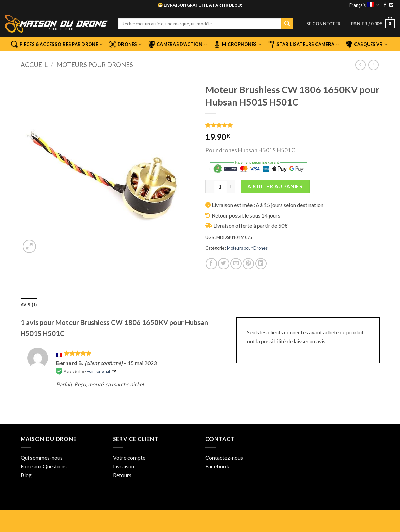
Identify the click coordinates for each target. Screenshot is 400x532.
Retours (122, 475)
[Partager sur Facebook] (211, 264)
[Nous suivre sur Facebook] (385, 5)
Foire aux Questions (44, 466)
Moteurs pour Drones (95, 65)
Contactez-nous (224, 457)
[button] (324, 24)
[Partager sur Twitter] (224, 264)
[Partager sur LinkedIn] (261, 264)
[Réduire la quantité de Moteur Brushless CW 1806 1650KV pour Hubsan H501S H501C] (209, 186)
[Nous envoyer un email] (391, 5)
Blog (26, 475)
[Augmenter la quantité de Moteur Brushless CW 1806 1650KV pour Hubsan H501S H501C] (231, 186)
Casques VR (366, 44)
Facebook (217, 466)
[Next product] (360, 65)
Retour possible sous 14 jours (246, 215)
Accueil (34, 65)
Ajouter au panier (275, 186)
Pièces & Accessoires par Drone (57, 44)
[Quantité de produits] (220, 186)
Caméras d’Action (178, 44)
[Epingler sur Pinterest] (248, 264)
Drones (125, 44)
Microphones (237, 44)
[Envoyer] (287, 24)
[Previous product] (373, 65)
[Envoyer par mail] (236, 264)
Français (364, 5)
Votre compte (129, 457)
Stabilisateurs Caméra (304, 44)
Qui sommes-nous (42, 457)
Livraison (124, 466)
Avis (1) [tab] (29, 305)
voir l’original (99, 371)
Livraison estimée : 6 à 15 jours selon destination (268, 205)
